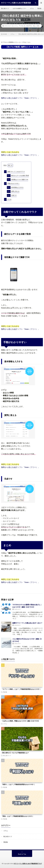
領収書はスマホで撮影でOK (18, 180)
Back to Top (22, 854)
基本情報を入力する (15, 187)
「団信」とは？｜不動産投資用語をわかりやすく (17, 816)
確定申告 (29, 26)
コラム (32, 8)
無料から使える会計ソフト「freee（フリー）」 (20, 98)
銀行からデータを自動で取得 (18, 176)
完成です (12, 195)
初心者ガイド (5, 8)
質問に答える (13, 191)
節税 (38, 26)
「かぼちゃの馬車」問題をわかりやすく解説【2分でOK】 (20, 721)
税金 (34, 26)
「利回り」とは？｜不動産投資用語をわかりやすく (18, 784)
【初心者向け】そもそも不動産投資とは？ (15, 753)
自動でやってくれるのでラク (14, 172)
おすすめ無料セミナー (20, 8)
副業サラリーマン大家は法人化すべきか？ (27, 623)
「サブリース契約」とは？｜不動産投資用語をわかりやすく (21, 689)
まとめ (8, 199)
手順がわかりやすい (12, 183)
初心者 (23, 26)
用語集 (39, 8)
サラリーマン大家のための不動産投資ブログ (28, 864)
